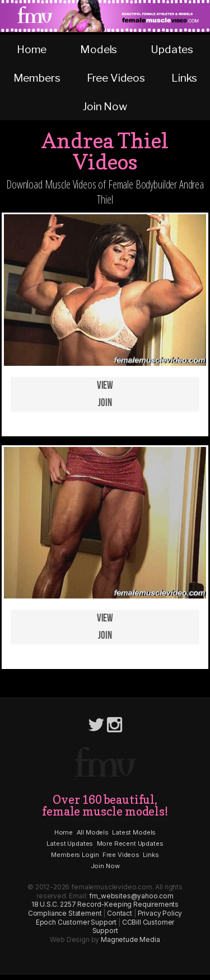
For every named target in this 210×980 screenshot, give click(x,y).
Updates (172, 49)
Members (37, 78)
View (105, 386)
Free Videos (116, 78)
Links (184, 78)
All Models (93, 832)
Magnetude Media (130, 939)
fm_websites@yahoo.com (131, 896)
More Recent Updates (130, 844)
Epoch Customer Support (76, 922)
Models (99, 49)
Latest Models (134, 832)
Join (105, 403)
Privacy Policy (160, 913)
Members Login (75, 855)
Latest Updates (70, 844)
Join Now (105, 106)
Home (32, 49)
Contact (120, 913)
